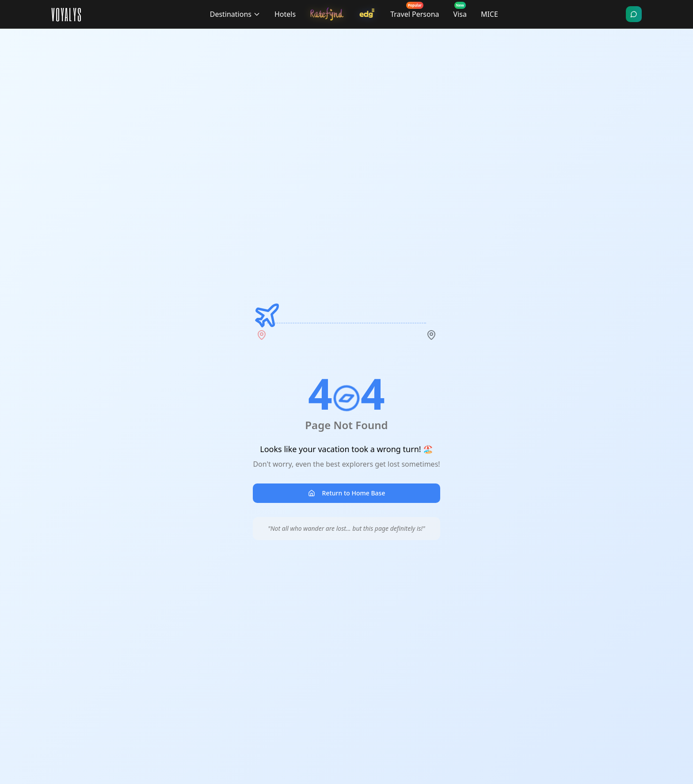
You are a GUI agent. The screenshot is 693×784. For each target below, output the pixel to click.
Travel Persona (415, 12)
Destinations (235, 14)
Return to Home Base (347, 493)
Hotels (285, 14)
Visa (460, 12)
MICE (489, 14)
